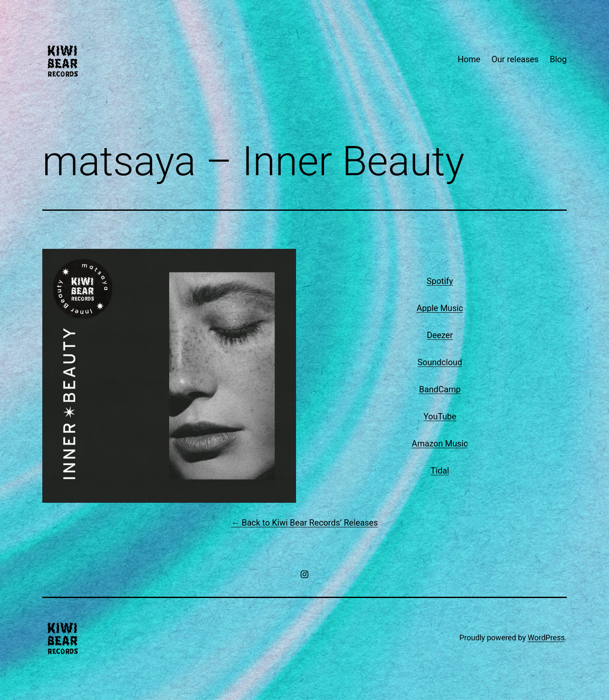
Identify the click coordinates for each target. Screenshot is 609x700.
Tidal (440, 471)
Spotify (440, 281)
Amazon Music (440, 444)
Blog (558, 59)
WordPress (546, 638)
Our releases (515, 59)
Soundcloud (440, 362)
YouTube (440, 416)
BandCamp (440, 389)
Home (469, 59)
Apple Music (440, 308)
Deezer (440, 335)
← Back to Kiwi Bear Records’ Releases (304, 523)
